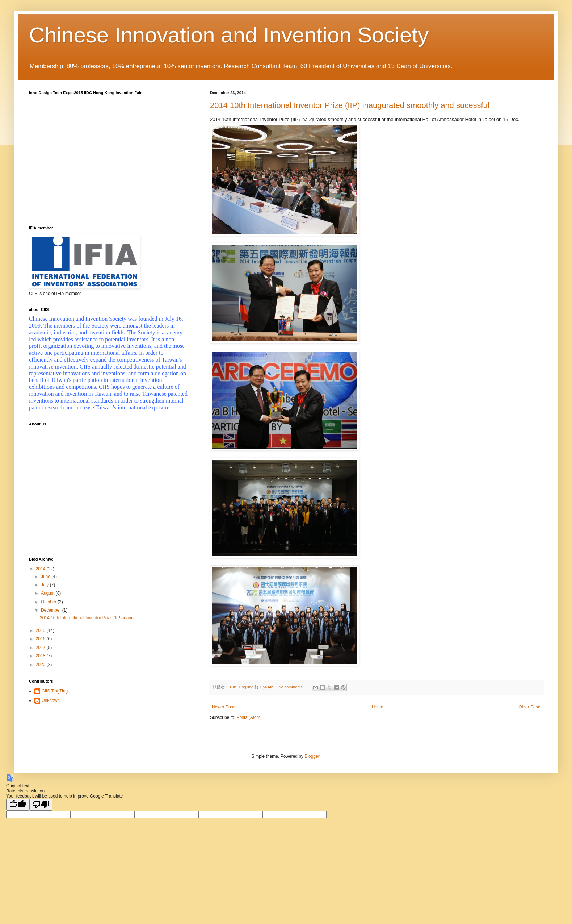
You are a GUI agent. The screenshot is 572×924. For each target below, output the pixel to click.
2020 (41, 665)
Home (378, 707)
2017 (41, 648)
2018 (41, 656)
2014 (41, 569)
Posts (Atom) (249, 717)
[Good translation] (18, 805)
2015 (41, 630)
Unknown (51, 700)
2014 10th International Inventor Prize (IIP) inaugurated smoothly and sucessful (350, 105)
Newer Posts (224, 707)
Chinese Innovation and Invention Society (229, 35)
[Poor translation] (41, 805)
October (49, 602)
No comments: (292, 687)
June (46, 577)
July (45, 585)
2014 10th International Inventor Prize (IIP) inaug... (89, 618)
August (48, 593)
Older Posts (530, 707)
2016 (41, 639)
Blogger (312, 756)
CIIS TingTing (55, 691)
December (52, 610)
